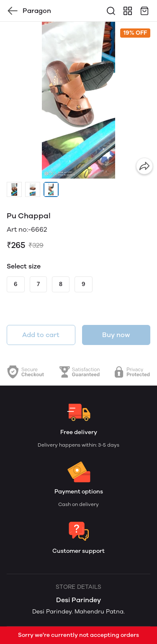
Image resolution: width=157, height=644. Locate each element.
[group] (78, 100)
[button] (14, 189)
